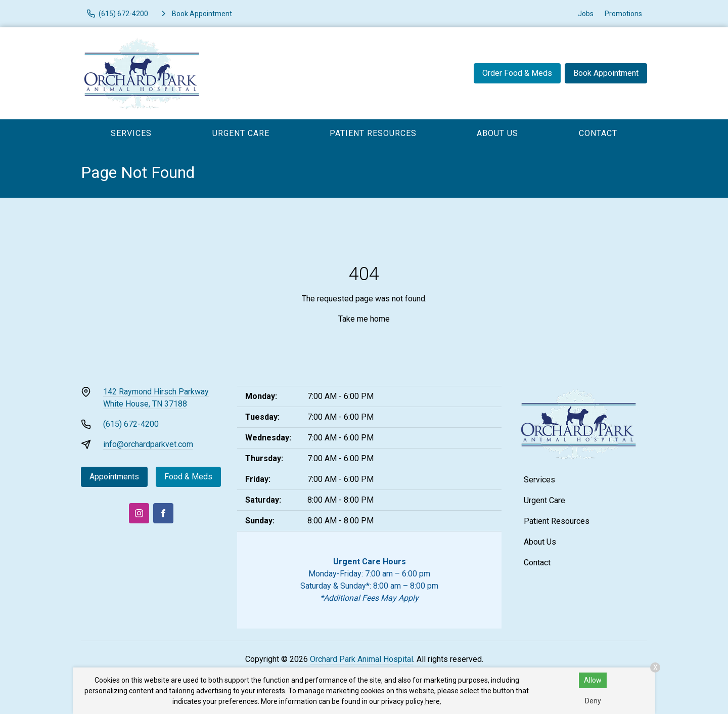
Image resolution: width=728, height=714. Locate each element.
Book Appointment (606, 73)
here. (433, 701)
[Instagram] (139, 513)
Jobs (586, 14)
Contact (598, 133)
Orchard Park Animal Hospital (361, 659)
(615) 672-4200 (131, 424)
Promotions (623, 14)
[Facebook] (163, 513)
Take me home (364, 319)
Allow (593, 680)
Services (131, 133)
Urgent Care (241, 133)
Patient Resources (373, 133)
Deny (593, 701)
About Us (497, 133)
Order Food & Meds (517, 73)
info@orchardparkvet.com (148, 444)
